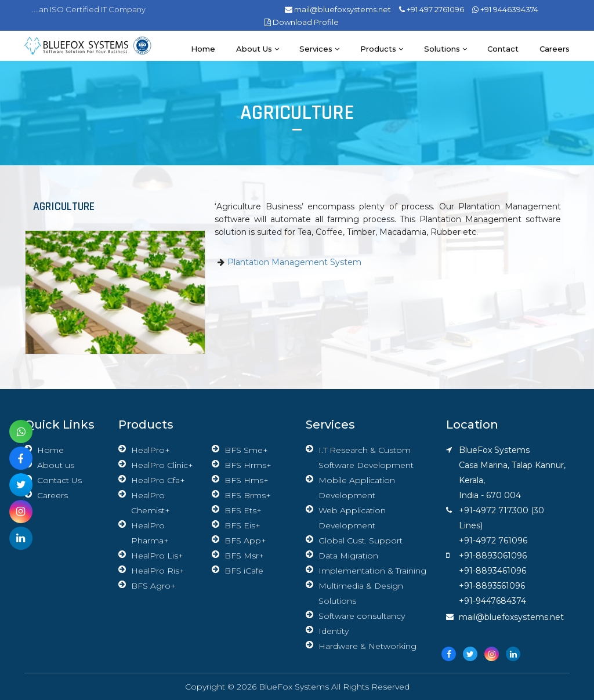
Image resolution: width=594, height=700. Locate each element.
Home (202, 49)
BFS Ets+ (243, 510)
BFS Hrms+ (248, 465)
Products (381, 49)
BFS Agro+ (153, 586)
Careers (555, 49)
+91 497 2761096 (432, 9)
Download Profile (302, 22)
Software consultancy (362, 616)
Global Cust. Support (361, 541)
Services (319, 49)
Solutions (445, 49)
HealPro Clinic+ (162, 465)
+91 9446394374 (505, 9)
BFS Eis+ (242, 525)
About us (256, 49)
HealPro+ (151, 450)
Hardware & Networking (367, 646)
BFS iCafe (244, 571)
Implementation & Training (372, 571)
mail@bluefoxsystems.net (338, 9)
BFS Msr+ (244, 556)
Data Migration (348, 556)
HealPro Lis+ (157, 556)
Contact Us (59, 480)
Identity (334, 631)
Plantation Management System (294, 262)
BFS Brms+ (248, 495)
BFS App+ (245, 541)
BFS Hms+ (247, 480)
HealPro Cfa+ (158, 480)
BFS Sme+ (246, 450)
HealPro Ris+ (158, 571)
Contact (503, 49)
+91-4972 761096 (493, 541)
